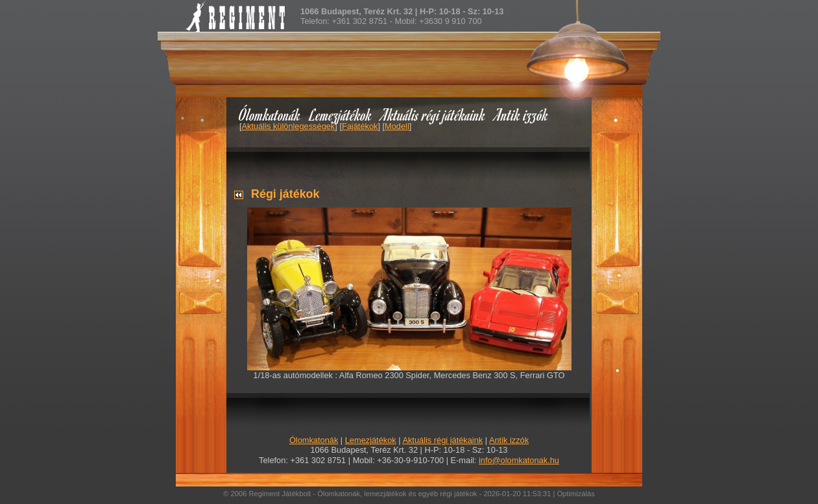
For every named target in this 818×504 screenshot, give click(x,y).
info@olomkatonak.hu (519, 460)
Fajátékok (360, 126)
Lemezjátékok (341, 114)
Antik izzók (522, 114)
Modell (397, 126)
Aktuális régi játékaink (433, 114)
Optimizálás (575, 494)
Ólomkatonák (270, 114)
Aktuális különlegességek (289, 126)
